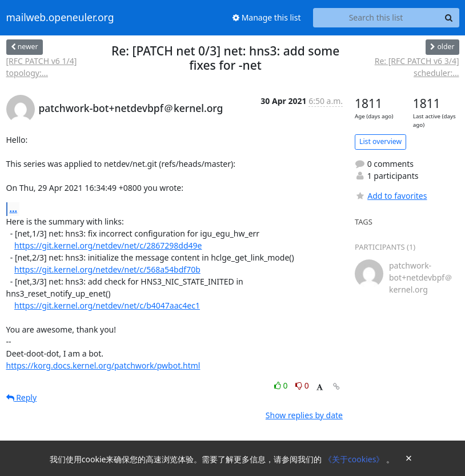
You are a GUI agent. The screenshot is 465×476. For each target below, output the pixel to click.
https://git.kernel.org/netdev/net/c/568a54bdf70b (107, 269)
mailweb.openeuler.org (60, 18)
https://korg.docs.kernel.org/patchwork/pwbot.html (103, 365)
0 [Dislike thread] (302, 385)
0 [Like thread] (282, 385)
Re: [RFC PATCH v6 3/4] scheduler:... (417, 67)
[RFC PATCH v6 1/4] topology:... (42, 67)
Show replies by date (304, 415)
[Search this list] (376, 18)
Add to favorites (391, 196)
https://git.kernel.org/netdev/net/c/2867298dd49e (108, 245)
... (14, 209)
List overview (380, 141)
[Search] (449, 18)
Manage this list (267, 17)
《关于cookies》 (355, 459)
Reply (22, 397)
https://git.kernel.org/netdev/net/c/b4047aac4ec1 (107, 305)
